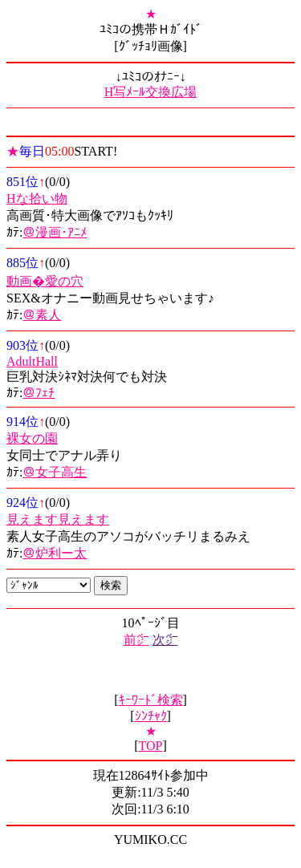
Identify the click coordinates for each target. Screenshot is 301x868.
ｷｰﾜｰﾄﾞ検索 (151, 700)
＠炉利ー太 (55, 553)
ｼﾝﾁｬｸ (151, 716)
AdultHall (32, 361)
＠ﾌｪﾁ (39, 393)
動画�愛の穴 (45, 281)
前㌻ (136, 640)
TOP (151, 746)
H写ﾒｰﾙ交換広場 (151, 92)
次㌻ (165, 640)
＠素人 (42, 315)
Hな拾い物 (37, 199)
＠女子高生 (55, 472)
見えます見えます (58, 519)
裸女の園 (32, 438)
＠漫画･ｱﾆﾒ (55, 232)
